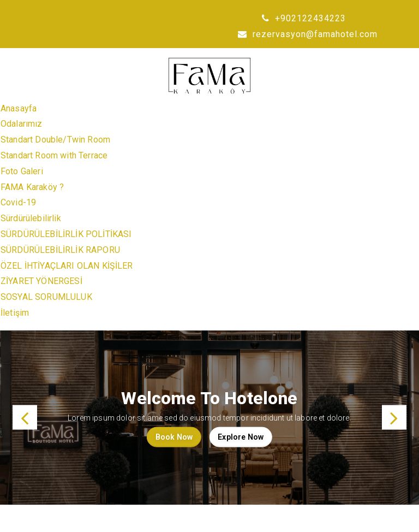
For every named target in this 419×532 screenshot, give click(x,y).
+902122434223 (304, 18)
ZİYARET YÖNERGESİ (41, 281)
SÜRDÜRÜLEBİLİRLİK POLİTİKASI (66, 234)
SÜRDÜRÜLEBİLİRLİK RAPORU (60, 250)
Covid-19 (18, 202)
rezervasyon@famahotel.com (308, 34)
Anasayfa (19, 108)
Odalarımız (22, 124)
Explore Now (241, 437)
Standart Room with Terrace (54, 155)
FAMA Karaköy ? (32, 187)
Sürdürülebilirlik (31, 218)
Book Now (174, 437)
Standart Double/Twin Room (55, 140)
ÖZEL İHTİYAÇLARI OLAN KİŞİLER (67, 266)
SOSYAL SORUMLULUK (46, 297)
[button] (25, 418)
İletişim (15, 313)
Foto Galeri (22, 171)
